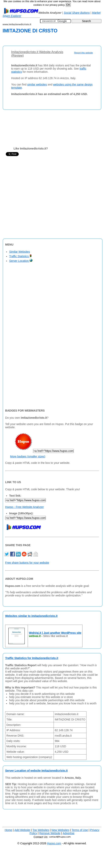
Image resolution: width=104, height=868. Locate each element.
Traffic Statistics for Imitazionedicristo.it (32, 658)
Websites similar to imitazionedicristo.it (31, 616)
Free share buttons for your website (27, 563)
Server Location (21, 261)
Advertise (69, 833)
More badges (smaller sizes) (28, 456)
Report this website (83, 53)
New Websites (60, 830)
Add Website (22, 830)
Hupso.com (54, 843)
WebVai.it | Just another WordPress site (55, 633)
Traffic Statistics (20, 256)
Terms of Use (80, 830)
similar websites (37, 84)
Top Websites (41, 830)
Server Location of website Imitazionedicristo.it (36, 771)
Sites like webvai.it (56, 636)
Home (8, 830)
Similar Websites (20, 252)
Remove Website (50, 833)
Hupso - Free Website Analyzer (25, 507)
